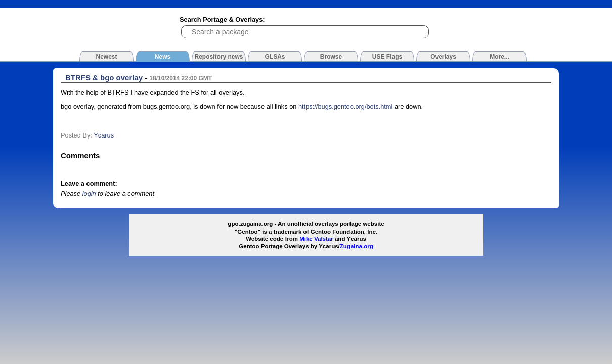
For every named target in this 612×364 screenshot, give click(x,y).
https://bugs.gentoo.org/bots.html (345, 106)
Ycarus (104, 135)
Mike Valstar (316, 239)
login (89, 193)
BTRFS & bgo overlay (104, 78)
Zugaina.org (357, 246)
